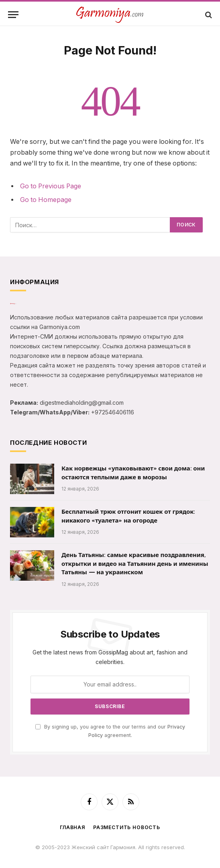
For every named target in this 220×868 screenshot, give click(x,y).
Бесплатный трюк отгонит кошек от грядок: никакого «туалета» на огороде (128, 516)
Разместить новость (127, 827)
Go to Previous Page (51, 186)
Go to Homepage (46, 200)
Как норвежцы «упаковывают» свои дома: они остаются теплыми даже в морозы (133, 473)
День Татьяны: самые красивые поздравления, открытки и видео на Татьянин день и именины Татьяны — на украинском (135, 564)
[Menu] (13, 15)
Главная (72, 827)
